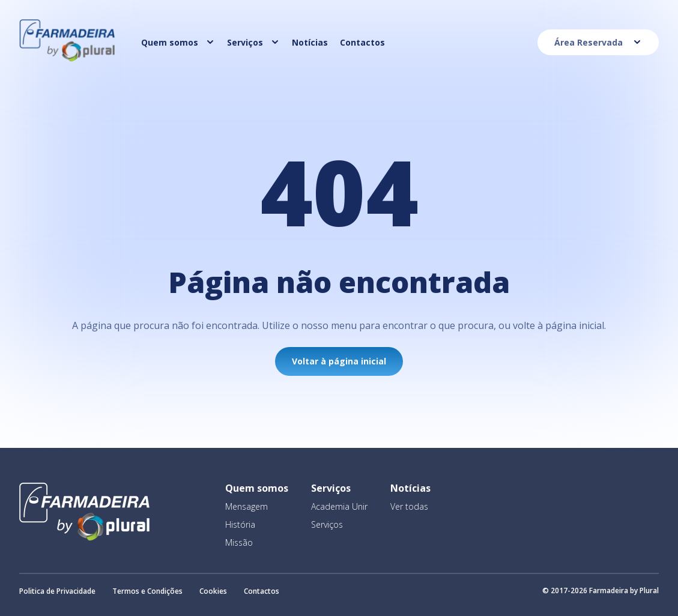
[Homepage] (67, 58)
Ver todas (409, 506)
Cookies (213, 591)
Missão (239, 542)
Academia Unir (339, 506)
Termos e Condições (147, 591)
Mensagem (247, 506)
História (240, 524)
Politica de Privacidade (57, 591)
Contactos (262, 591)
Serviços (327, 524)
